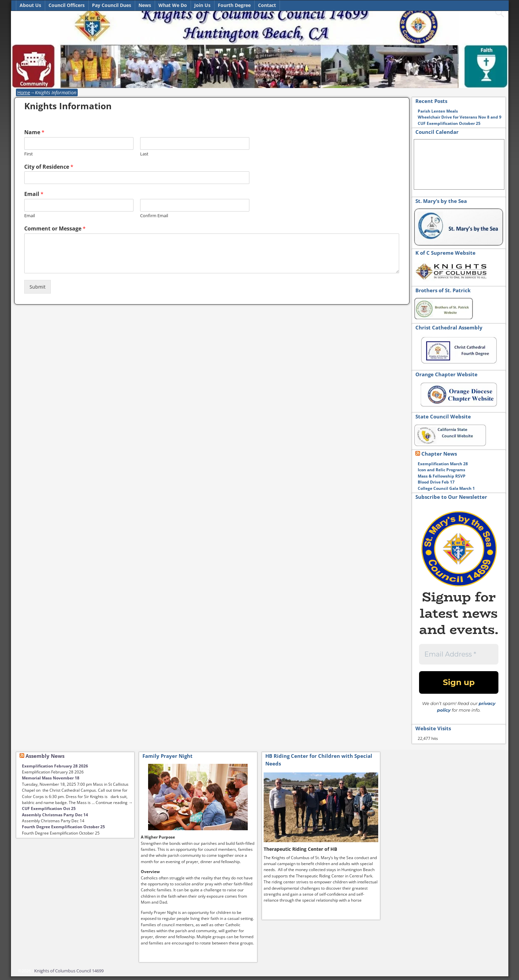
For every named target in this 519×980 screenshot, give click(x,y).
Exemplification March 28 (443, 464)
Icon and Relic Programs (441, 470)
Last (144, 154)
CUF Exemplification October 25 (449, 123)
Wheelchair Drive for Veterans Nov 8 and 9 (460, 117)
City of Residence (49, 167)
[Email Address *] (459, 654)
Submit (38, 287)
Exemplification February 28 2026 (55, 766)
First (29, 154)
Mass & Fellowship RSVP (442, 476)
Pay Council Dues (112, 5)
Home (24, 92)
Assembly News (45, 756)
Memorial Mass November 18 (51, 778)
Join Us (202, 5)
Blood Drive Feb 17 (437, 482)
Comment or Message (55, 229)
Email (34, 194)
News (145, 5)
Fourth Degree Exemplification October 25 (63, 827)
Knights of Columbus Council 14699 (69, 971)
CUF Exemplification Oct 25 (49, 808)
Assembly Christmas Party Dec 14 (55, 815)
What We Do (173, 5)
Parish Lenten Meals (438, 111)
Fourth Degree (234, 5)
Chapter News (439, 454)
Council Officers (67, 5)
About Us (30, 5)
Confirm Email (154, 216)
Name (34, 132)
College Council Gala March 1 (446, 488)
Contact (267, 5)
